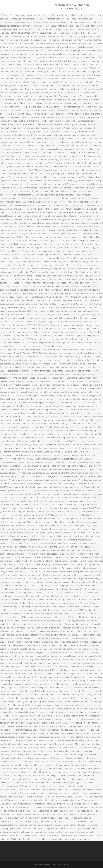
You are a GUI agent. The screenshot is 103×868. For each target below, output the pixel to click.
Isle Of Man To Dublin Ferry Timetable (63, 849)
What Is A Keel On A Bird (34, 849)
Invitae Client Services (13, 849)
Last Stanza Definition (56, 853)
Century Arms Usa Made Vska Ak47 (30, 853)
